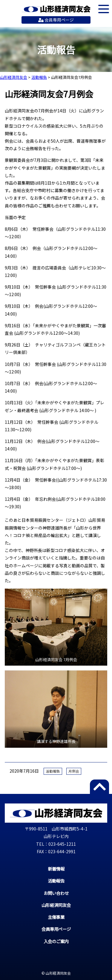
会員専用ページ (56, 20)
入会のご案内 (56, 941)
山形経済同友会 (56, 9)
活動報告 (53, 771)
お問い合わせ (56, 893)
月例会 (74, 771)
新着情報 (56, 869)
